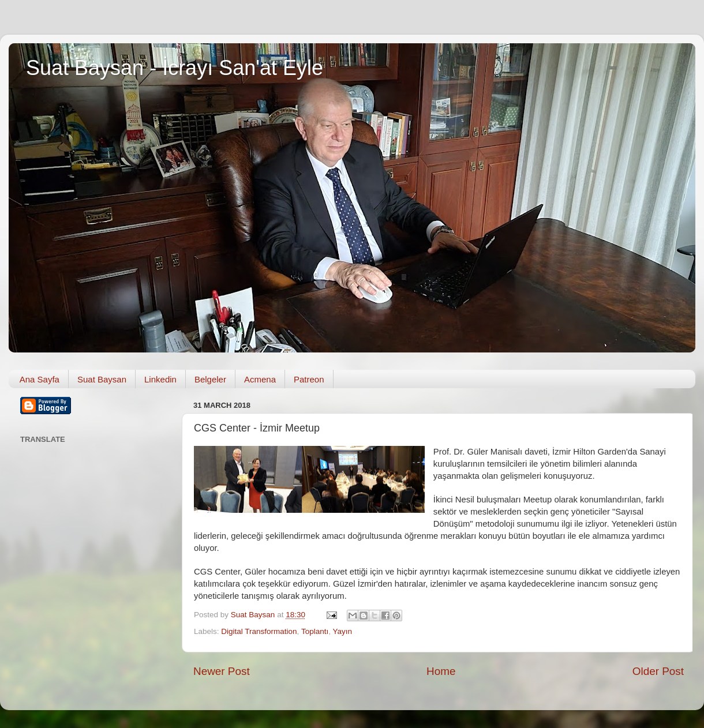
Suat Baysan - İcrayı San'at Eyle (175, 68)
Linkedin (160, 379)
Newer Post (222, 671)
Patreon (309, 379)
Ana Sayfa (40, 379)
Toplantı (315, 631)
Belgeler (210, 379)
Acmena (260, 379)
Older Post (658, 671)
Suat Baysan (102, 379)
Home (441, 671)
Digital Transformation (259, 631)
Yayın (342, 631)
